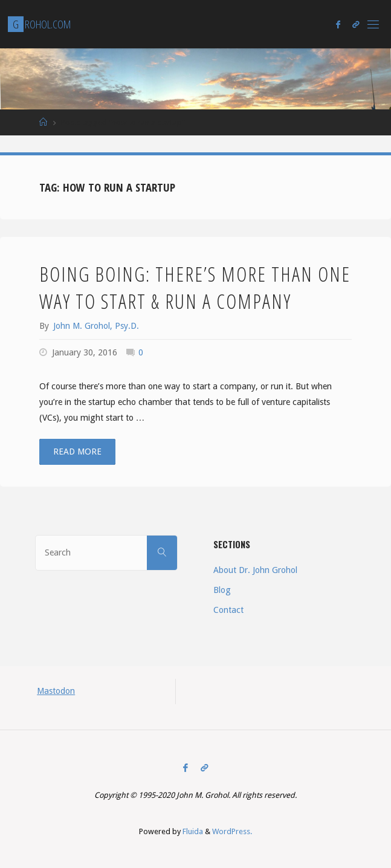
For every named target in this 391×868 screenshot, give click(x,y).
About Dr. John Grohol (255, 570)
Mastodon (56, 691)
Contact (228, 610)
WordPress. (232, 831)
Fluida (192, 831)
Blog (222, 590)
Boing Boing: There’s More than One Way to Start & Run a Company (195, 287)
